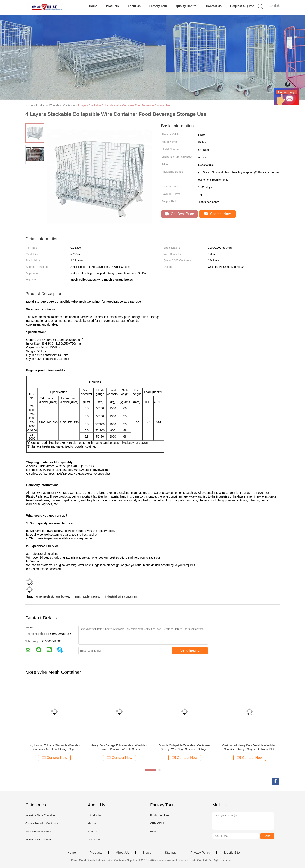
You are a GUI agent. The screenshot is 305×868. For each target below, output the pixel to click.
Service (92, 831)
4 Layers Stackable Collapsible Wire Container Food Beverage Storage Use (123, 105)
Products (112, 6)
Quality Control (186, 6)
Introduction (95, 815)
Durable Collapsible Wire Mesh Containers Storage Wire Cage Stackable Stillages (185, 747)
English (275, 6)
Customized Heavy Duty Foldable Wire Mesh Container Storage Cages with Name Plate (250, 747)
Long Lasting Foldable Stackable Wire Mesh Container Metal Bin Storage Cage (54, 747)
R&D (153, 831)
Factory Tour (158, 6)
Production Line (160, 815)
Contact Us (214, 6)
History (92, 823)
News (147, 853)
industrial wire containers (121, 596)
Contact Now (217, 214)
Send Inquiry (190, 650)
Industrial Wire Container (41, 815)
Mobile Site (232, 853)
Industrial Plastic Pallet (39, 840)
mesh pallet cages (87, 596)
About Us (134, 6)
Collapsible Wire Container (42, 823)
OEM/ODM (157, 823)
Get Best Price (179, 214)
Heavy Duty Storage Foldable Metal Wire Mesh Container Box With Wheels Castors (119, 747)
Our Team (94, 840)
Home (93, 6)
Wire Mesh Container (38, 831)
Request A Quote (242, 6)
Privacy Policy (200, 853)
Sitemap (171, 853)
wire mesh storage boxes (53, 596)
